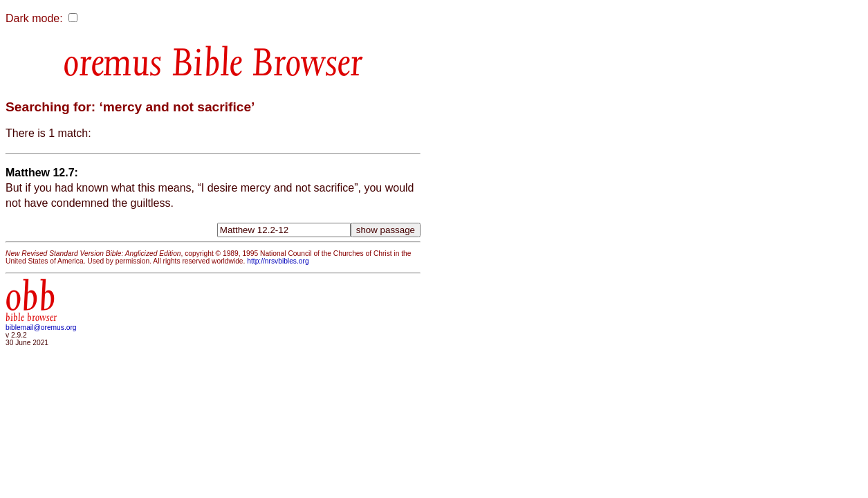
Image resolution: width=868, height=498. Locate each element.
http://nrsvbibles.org (278, 261)
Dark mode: (34, 18)
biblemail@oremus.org (41, 328)
